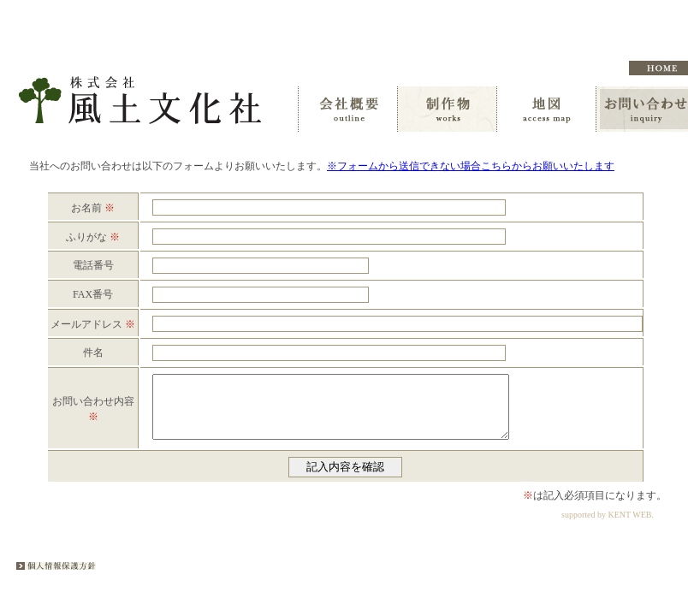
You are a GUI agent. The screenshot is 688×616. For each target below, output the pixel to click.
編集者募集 (576, 68)
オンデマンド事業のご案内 (474, 68)
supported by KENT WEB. (608, 527)
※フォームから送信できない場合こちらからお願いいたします (471, 166)
